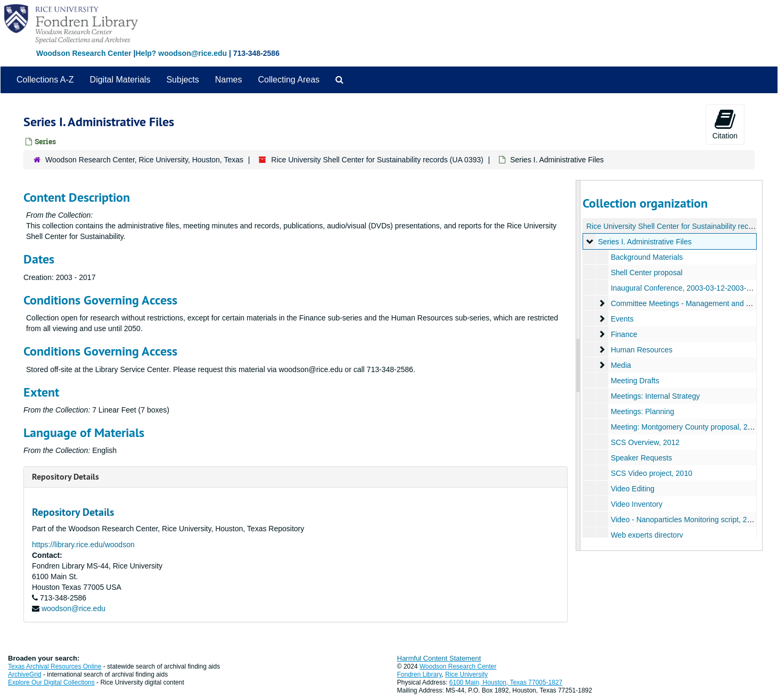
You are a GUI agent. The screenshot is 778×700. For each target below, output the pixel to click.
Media (621, 365)
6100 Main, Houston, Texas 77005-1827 (506, 682)
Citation (725, 124)
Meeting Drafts (635, 381)
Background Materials (647, 257)
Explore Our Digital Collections (51, 682)
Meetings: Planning (642, 411)
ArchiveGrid (25, 674)
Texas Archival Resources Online (55, 666)
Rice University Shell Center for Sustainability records (674, 226)
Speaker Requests (641, 458)
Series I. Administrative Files (645, 242)
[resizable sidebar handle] (578, 365)
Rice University (466, 674)
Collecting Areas (289, 80)
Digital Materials (120, 80)
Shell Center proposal (647, 273)
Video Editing (633, 489)
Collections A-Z (45, 80)
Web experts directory (647, 535)
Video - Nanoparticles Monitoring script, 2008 (685, 520)
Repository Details (65, 477)
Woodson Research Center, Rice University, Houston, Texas (144, 160)
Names (229, 80)
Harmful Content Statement (439, 658)
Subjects (182, 80)
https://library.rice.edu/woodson (83, 545)
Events (622, 319)
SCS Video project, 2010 (652, 473)
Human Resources (642, 350)
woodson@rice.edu (73, 608)
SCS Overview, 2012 (645, 442)
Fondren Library (420, 674)
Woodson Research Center (84, 53)
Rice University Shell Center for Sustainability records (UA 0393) (377, 160)
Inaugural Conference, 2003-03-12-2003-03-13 (688, 288)
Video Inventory (637, 504)
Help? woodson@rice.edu (181, 53)
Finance (624, 334)
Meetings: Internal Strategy (655, 396)
